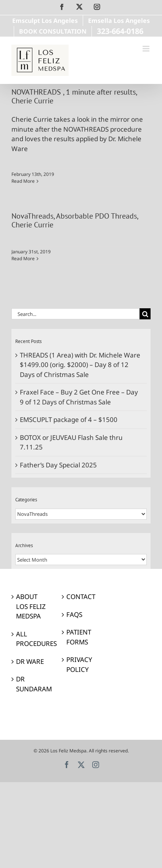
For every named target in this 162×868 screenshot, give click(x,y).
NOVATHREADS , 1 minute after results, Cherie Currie (74, 96)
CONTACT (81, 597)
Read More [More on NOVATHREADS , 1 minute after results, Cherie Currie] (23, 181)
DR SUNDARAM (31, 684)
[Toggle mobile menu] (147, 49)
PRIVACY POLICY (79, 664)
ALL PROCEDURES (31, 639)
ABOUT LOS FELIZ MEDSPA (31, 606)
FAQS (74, 614)
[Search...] (75, 314)
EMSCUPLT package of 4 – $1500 (69, 420)
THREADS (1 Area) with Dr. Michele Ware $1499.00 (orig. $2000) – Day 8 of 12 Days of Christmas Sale (80, 365)
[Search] (145, 314)
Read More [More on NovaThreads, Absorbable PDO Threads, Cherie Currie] (23, 258)
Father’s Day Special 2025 (58, 465)
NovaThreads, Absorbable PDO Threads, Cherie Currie (75, 220)
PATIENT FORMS (79, 637)
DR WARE (30, 661)
